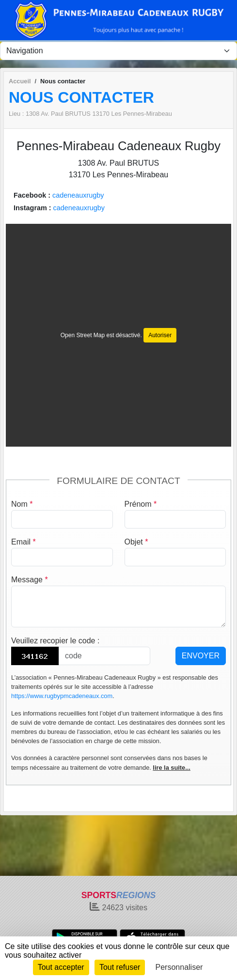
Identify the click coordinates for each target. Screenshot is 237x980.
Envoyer (201, 656)
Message (30, 580)
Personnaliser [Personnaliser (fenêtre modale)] (179, 967)
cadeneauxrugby (78, 195)
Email (24, 542)
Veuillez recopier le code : (55, 641)
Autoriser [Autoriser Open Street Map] (160, 335)
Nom (22, 504)
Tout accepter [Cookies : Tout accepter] (61, 967)
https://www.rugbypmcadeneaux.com (62, 696)
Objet (136, 542)
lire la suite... (172, 768)
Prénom (141, 504)
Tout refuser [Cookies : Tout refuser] (120, 967)
